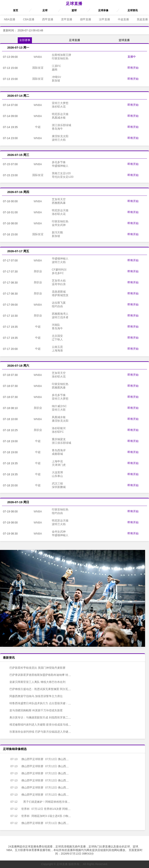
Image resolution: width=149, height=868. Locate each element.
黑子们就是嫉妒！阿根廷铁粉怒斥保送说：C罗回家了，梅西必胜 (53, 802)
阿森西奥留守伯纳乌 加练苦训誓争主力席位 (33, 696)
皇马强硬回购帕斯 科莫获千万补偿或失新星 (33, 710)
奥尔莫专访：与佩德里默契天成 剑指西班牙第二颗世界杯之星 (44, 717)
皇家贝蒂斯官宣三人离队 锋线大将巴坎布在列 (35, 682)
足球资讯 (133, 10)
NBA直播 (10, 19)
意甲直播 (67, 19)
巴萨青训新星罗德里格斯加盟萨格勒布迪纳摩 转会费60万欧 (43, 675)
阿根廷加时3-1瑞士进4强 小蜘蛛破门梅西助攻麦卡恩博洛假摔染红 (58, 816)
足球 (45, 10)
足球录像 (103, 10)
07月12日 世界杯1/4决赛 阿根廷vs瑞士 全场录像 (47, 809)
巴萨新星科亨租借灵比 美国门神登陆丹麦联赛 (35, 668)
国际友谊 (38, 68)
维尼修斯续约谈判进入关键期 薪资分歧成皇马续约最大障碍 (43, 725)
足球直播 (74, 4)
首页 (16, 10)
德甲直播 (86, 19)
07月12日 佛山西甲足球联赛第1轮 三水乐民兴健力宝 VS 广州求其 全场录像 (71, 759)
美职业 (38, 271)
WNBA (38, 57)
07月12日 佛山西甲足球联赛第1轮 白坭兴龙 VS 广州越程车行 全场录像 (68, 787)
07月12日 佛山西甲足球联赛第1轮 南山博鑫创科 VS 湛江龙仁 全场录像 (68, 780)
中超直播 (123, 19)
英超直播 (142, 19)
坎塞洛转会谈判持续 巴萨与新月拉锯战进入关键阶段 (39, 732)
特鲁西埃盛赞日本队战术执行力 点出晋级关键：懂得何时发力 (44, 703)
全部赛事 (25, 40)
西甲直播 (48, 19)
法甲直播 (104, 19)
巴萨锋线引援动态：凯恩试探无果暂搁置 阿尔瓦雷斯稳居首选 (44, 689)
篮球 (74, 10)
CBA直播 (29, 19)
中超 (38, 127)
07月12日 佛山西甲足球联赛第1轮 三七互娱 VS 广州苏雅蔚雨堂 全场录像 (69, 773)
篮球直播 (124, 40)
